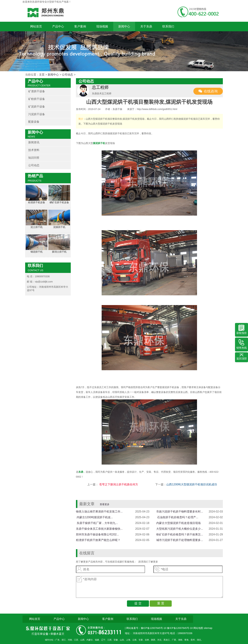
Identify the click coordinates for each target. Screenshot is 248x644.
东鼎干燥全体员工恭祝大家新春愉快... (99, 529)
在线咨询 (211, 91)
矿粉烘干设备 (37, 99)
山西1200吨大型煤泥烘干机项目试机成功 (192, 484)
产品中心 (58, 26)
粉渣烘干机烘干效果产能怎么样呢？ (98, 540)
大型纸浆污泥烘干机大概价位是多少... (180, 529)
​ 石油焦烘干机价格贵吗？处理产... (177, 517)
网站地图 (199, 628)
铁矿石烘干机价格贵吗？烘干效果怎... (180, 534)
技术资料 (34, 150)
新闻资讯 (34, 142)
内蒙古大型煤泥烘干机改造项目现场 (178, 523)
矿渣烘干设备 (37, 91)
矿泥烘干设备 (37, 107)
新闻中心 (124, 26)
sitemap (208, 628)
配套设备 (34, 122)
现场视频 (102, 26)
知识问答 (34, 158)
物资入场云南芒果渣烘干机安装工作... (99, 512)
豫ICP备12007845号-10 (180, 628)
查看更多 (105, 504)
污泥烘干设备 (37, 114)
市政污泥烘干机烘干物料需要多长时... (180, 512)
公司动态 (67, 75)
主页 (42, 75)
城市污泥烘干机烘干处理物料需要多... (180, 540)
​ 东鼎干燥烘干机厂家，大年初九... (97, 523)
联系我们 (168, 26)
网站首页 (36, 26)
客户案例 (80, 26)
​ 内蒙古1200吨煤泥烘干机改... (94, 517)
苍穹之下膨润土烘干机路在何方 (118, 484)
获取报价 (242, 329)
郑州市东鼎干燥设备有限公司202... (97, 534)
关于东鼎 (146, 26)
